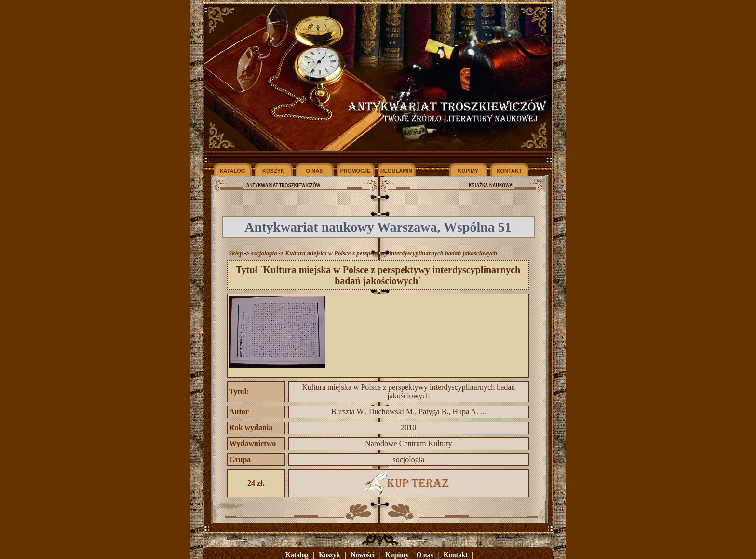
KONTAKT (509, 171)
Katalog (297, 555)
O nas (425, 555)
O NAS (315, 171)
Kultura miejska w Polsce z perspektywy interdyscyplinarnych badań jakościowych (391, 253)
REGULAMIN (397, 171)
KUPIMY (468, 171)
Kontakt (456, 555)
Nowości (363, 555)
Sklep (236, 253)
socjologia (264, 253)
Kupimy (397, 555)
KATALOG (233, 171)
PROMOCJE (356, 171)
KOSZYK (273, 171)
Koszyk (329, 555)
